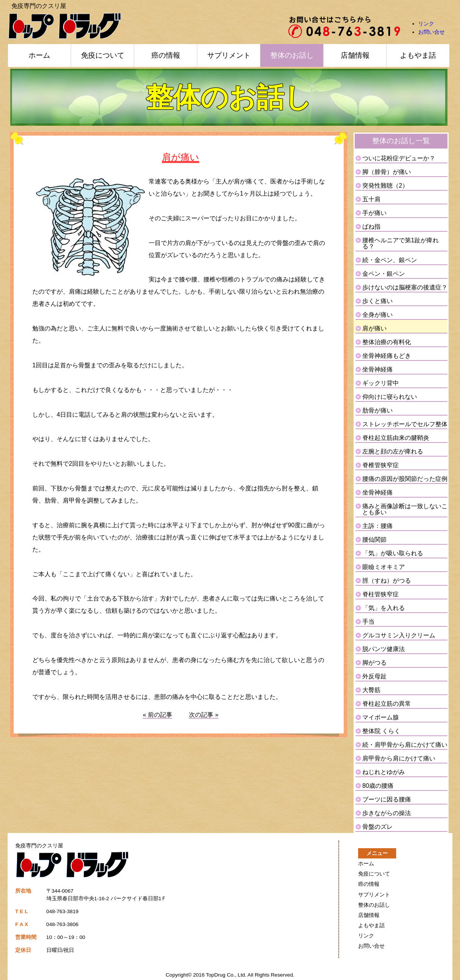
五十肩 (371, 199)
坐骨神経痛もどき (387, 356)
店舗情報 (355, 55)
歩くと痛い (378, 301)
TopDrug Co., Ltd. (226, 975)
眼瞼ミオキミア (384, 567)
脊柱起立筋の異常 (387, 704)
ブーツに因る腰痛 (387, 799)
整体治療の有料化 (387, 342)
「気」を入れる (384, 608)
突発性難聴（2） (385, 186)
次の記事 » (204, 715)
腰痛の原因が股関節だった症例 (405, 479)
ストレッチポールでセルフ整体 (405, 424)
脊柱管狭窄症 (381, 594)
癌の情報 (166, 55)
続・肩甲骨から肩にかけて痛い (405, 745)
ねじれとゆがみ (384, 772)
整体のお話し (292, 55)
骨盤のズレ (378, 827)
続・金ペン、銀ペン (390, 260)
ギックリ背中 (381, 383)
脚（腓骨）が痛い (387, 172)
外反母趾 (374, 676)
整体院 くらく (381, 731)
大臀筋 (371, 690)
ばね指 (371, 227)
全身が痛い (378, 315)
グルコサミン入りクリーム (399, 635)
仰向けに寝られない (390, 397)
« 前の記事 (157, 715)
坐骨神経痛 (378, 369)
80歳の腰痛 (378, 786)
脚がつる (374, 663)
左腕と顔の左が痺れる (393, 451)
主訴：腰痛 (378, 526)
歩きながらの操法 (387, 813)
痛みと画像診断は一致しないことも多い (405, 509)
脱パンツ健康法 (384, 649)
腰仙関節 (374, 540)
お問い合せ (431, 32)
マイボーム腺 (381, 717)
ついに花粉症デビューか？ (399, 158)
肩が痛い (374, 328)
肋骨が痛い (378, 410)
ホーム (39, 55)
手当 (368, 622)
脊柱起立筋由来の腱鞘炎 (396, 438)
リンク (426, 24)
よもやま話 (418, 55)
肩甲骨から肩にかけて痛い (399, 758)
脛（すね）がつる (387, 581)
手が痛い (374, 213)
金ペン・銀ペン (384, 274)
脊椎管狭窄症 (381, 465)
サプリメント (229, 55)
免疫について (103, 55)
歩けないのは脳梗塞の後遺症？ (405, 287)
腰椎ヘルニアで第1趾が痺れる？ (401, 243)
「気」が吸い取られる (393, 553)
